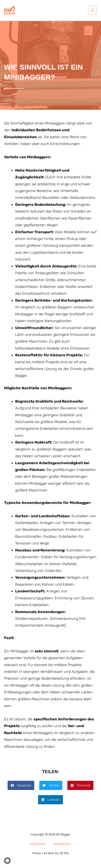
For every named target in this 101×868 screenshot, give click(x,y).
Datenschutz (62, 844)
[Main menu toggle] (93, 10)
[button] (21, 785)
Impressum (38, 844)
